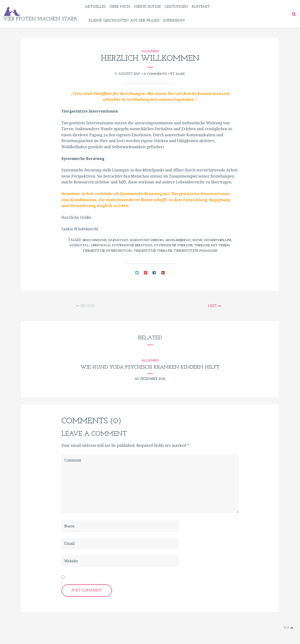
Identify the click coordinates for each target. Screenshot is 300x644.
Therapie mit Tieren (215, 245)
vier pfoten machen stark (42, 19)
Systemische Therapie (174, 245)
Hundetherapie (221, 240)
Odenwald (97, 245)
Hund (200, 240)
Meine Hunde (150, 7)
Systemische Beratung (130, 245)
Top (288, 628)
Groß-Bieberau (179, 240)
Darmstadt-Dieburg (146, 240)
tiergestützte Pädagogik (199, 251)
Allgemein (150, 51)
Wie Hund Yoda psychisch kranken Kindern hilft (150, 367)
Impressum (177, 21)
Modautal (75, 245)
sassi (181, 74)
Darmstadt (116, 240)
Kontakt (204, 7)
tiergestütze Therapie (153, 251)
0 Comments (155, 74)
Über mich (123, 7)
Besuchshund (91, 240)
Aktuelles (98, 7)
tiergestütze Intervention (104, 251)
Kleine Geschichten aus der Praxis (127, 21)
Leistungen (179, 7)
